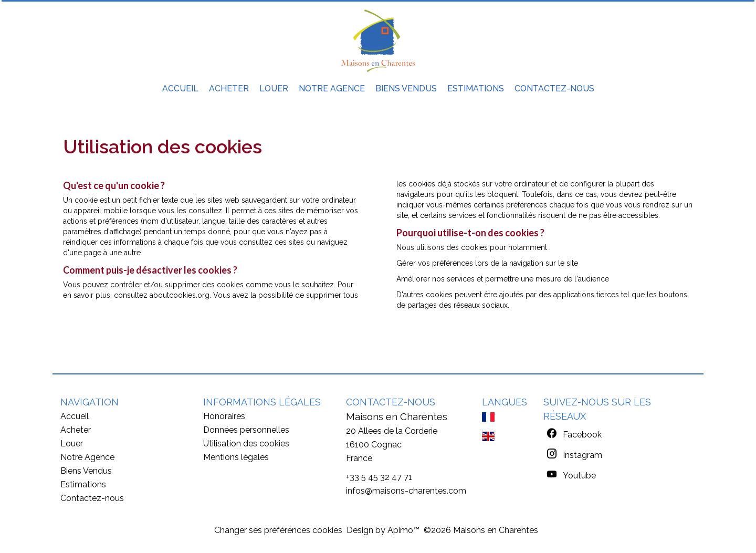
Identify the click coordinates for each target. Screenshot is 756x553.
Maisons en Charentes (397, 416)
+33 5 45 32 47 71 (379, 477)
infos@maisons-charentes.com (406, 491)
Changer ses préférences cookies (278, 530)
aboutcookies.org (180, 295)
